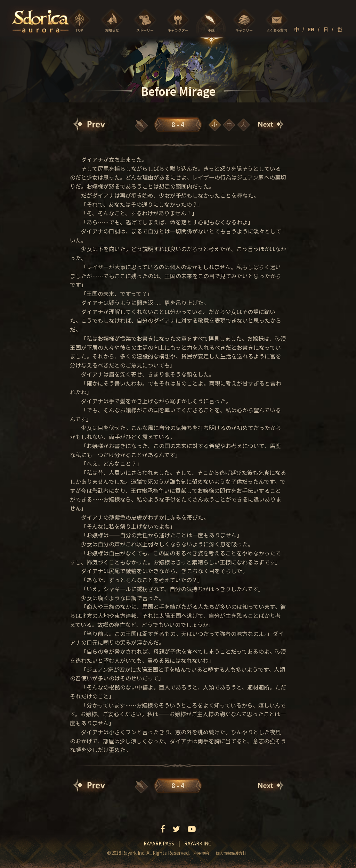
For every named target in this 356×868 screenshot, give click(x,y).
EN (311, 29)
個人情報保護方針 (231, 853)
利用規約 (201, 853)
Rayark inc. (198, 843)
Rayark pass (159, 843)
